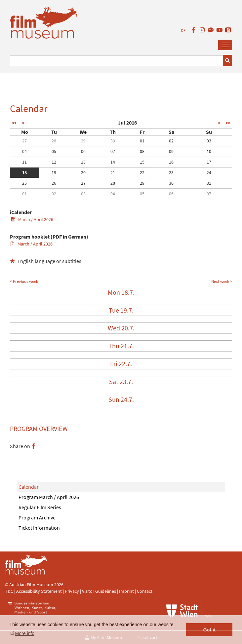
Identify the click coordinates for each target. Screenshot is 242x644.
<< (14, 123)
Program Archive (37, 517)
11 (24, 162)
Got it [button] (209, 630)
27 (24, 141)
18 (24, 172)
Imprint (126, 591)
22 (142, 172)
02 (171, 141)
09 (171, 151)
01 (142, 141)
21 (113, 172)
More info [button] (25, 633)
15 (142, 162)
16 (171, 162)
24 (209, 172)
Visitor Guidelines (100, 591)
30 (113, 141)
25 (24, 183)
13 (83, 162)
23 (171, 172)
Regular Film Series (40, 507)
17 (209, 162)
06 (83, 151)
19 (54, 172)
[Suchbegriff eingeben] (117, 61)
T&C (9, 591)
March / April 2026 (32, 219)
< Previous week (24, 281)
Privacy (72, 591)
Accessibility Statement (40, 591)
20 (83, 172)
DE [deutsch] (183, 31)
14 (113, 162)
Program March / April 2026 (49, 497)
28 (54, 141)
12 (54, 162)
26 (54, 183)
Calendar (29, 487)
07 (113, 151)
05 (54, 151)
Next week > (222, 281)
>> (228, 123)
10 (209, 151)
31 (209, 183)
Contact (145, 591)
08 (142, 151)
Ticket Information (39, 528)
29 (83, 141)
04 (24, 151)
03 (209, 141)
